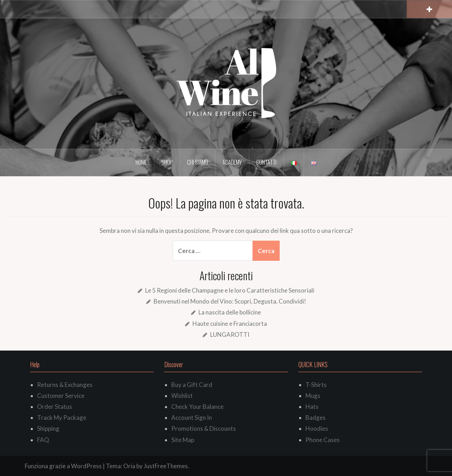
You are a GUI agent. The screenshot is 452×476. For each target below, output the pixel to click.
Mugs (313, 396)
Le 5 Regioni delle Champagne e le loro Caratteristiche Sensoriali (230, 290)
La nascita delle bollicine (230, 312)
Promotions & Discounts (204, 428)
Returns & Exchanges (65, 385)
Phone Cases (323, 440)
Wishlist (182, 396)
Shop (167, 162)
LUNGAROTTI (230, 334)
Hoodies (317, 428)
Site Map (183, 440)
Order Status (55, 407)
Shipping (48, 428)
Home (141, 162)
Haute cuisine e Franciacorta (230, 324)
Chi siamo (198, 162)
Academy (232, 162)
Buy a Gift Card (192, 385)
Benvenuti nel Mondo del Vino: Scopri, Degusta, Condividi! (230, 301)
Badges (316, 418)
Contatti (266, 162)
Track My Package (62, 418)
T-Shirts (316, 385)
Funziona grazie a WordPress (63, 466)
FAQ (43, 440)
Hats (312, 407)
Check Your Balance (197, 407)
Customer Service (61, 396)
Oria (129, 466)
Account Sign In (192, 418)
